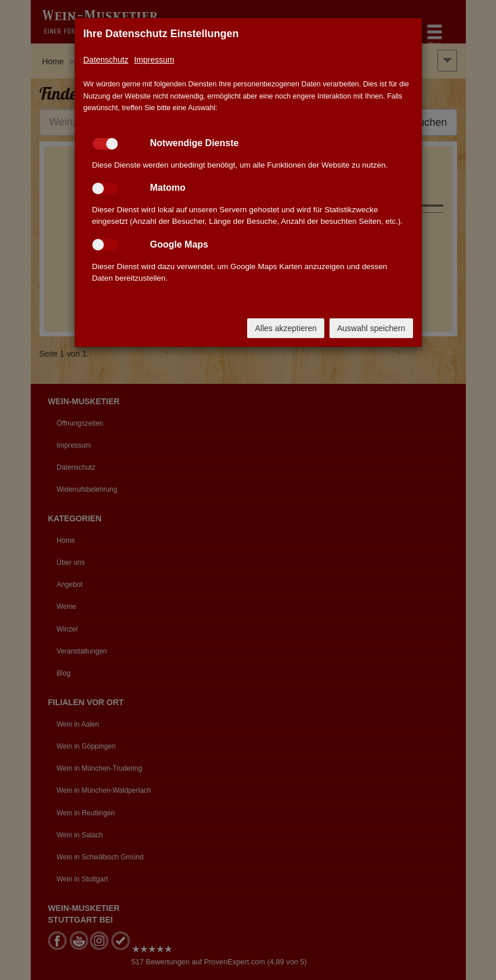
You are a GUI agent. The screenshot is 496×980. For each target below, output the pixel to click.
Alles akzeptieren (286, 328)
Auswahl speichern (371, 328)
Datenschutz (106, 60)
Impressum (154, 60)
